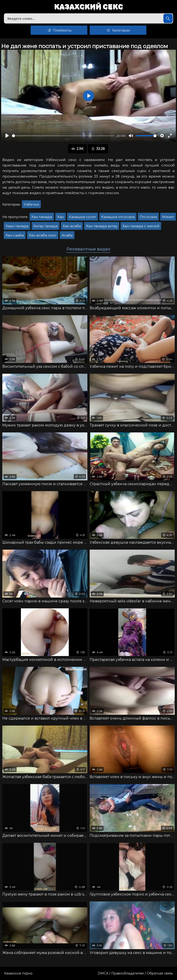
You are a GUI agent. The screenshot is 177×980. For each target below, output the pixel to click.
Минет (168, 217)
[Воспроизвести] (7, 136)
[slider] (63, 136)
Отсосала (148, 217)
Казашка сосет (83, 217)
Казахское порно (18, 973)
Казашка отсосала (118, 217)
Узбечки (31, 204)
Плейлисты (59, 30)
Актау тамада (46, 226)
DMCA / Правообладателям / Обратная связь (135, 973)
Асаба (67, 235)
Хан (60, 217)
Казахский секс (89, 7)
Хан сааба (15, 235)
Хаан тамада (17, 226)
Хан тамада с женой (141, 226)
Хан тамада (42, 217)
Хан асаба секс (43, 235)
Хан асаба (72, 226)
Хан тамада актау (102, 226)
